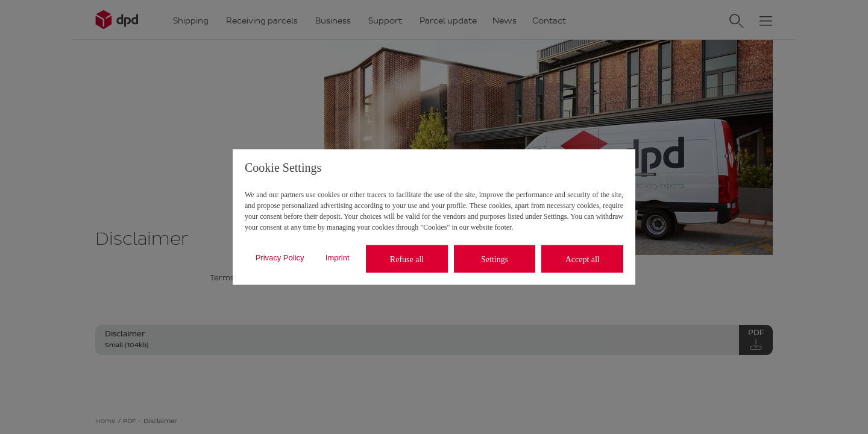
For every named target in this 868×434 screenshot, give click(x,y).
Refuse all (407, 259)
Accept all (583, 259)
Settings (495, 259)
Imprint (338, 257)
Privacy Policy (280, 257)
